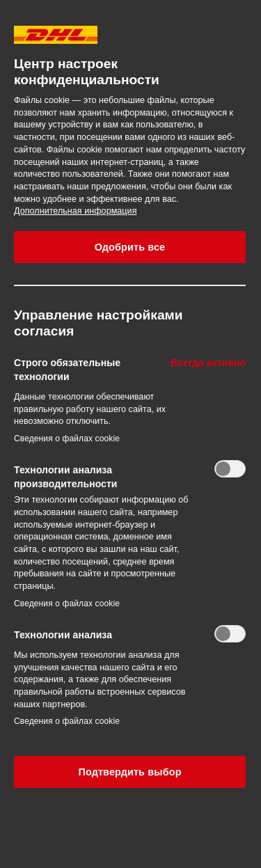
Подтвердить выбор (129, 772)
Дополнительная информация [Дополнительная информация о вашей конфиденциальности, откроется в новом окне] (75, 211)
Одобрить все (130, 247)
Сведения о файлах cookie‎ (67, 439)
